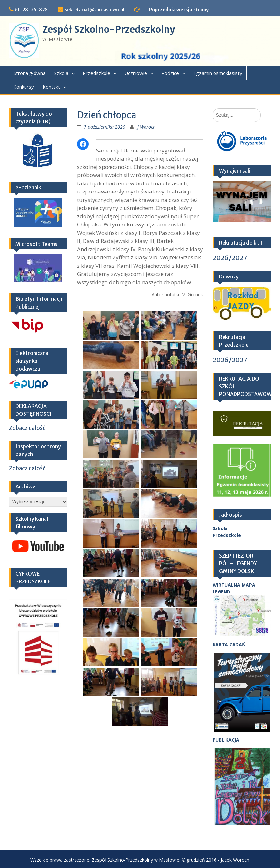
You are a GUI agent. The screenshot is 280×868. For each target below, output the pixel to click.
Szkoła (61, 73)
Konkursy (24, 87)
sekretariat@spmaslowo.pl (95, 10)
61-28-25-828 (31, 10)
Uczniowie (136, 73)
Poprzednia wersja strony (179, 10)
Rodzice (170, 73)
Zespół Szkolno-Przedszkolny (109, 29)
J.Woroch (146, 127)
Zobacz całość (27, 428)
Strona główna (30, 73)
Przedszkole (96, 73)
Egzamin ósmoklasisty (218, 73)
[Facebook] (83, 144)
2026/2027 (230, 258)
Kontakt (51, 87)
